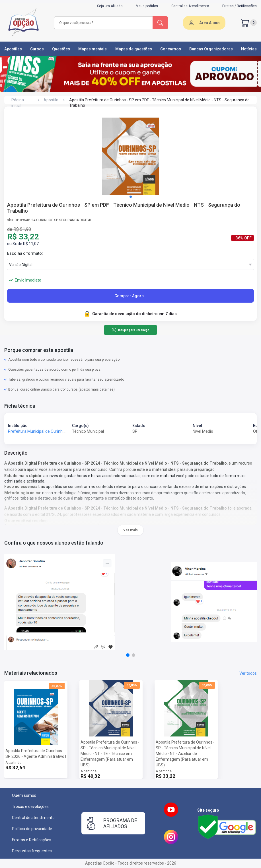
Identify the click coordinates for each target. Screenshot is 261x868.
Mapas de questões (134, 49)
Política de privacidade (32, 829)
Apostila (51, 100)
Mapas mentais (93, 49)
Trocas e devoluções (30, 807)
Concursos (171, 49)
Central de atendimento (33, 818)
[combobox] (104, 23)
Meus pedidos (147, 6)
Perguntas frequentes (32, 851)
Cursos (37, 49)
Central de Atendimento (190, 6)
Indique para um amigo (130, 330)
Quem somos (24, 795)
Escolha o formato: (25, 253)
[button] (131, 197)
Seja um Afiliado (110, 6)
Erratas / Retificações (240, 6)
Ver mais (130, 530)
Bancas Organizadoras (211, 49)
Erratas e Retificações (32, 840)
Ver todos (248, 673)
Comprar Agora (129, 296)
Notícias (249, 49)
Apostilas (13, 49)
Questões (61, 49)
